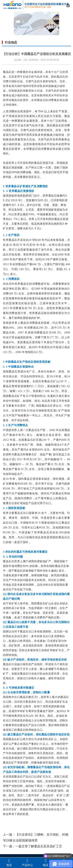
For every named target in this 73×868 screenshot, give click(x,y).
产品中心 (27, 863)
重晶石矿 (50, 381)
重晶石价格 (21, 571)
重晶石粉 (9, 333)
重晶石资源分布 (19, 372)
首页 (9, 863)
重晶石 (7, 72)
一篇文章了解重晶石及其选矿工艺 (39, 846)
